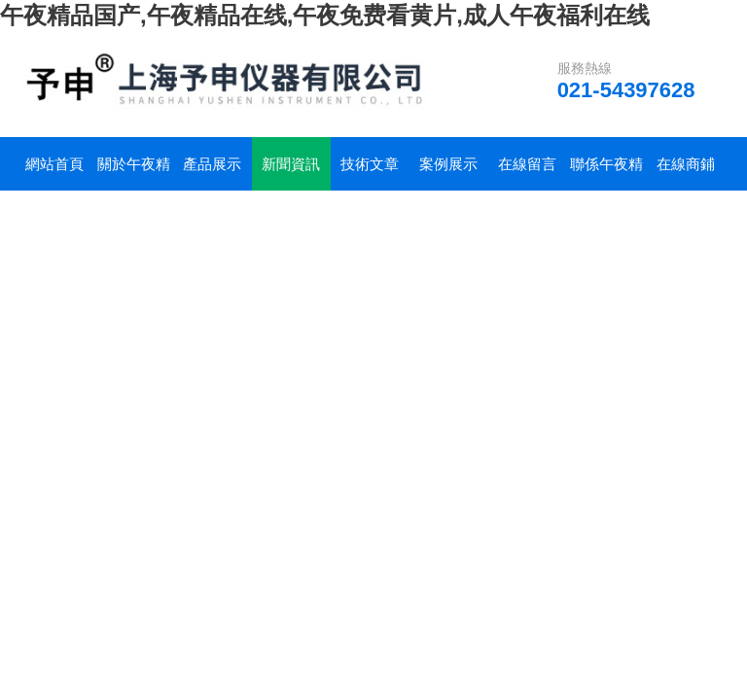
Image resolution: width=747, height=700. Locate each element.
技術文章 (370, 164)
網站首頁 (54, 164)
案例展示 (448, 164)
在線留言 (527, 164)
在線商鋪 (686, 164)
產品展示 (212, 164)
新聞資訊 (291, 164)
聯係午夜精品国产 (606, 173)
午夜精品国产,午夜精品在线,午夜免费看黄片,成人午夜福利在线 (325, 15)
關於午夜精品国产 (134, 173)
